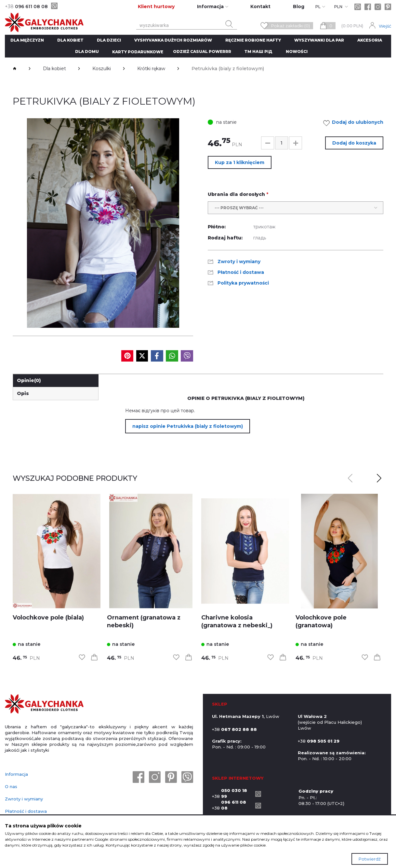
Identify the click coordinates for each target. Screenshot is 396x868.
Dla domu (87, 51)
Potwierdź (370, 859)
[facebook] (368, 7)
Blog (299, 6)
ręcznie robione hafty (253, 40)
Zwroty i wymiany (24, 799)
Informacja (16, 774)
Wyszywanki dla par (319, 40)
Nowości (297, 51)
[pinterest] (388, 7)
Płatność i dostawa (26, 811)
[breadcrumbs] (15, 69)
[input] (282, 143)
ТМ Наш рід (258, 51)
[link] (57, 551)
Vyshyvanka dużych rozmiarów (173, 40)
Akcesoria (370, 40)
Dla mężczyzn (27, 40)
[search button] (229, 24)
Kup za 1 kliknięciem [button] (240, 162)
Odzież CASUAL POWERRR (202, 51)
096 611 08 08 (26, 6)
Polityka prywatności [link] (243, 283)
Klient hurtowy (156, 6)
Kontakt (260, 6)
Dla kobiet (70, 40)
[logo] (44, 705)
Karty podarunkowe (138, 52)
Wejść (385, 26)
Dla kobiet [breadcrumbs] (54, 69)
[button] (268, 143)
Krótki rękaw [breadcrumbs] (151, 69)
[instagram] (378, 7)
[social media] (127, 356)
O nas (11, 786)
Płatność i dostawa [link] (241, 272)
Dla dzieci (109, 40)
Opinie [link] (29, 380)
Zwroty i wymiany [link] (239, 262)
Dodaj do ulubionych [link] (355, 123)
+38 (232, 793)
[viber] (54, 6)
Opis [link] (23, 393)
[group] (103, 223)
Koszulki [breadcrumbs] (102, 69)
